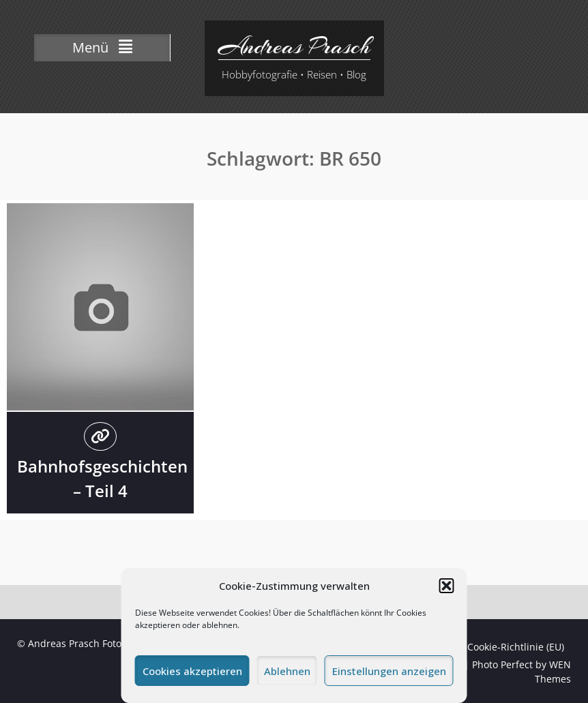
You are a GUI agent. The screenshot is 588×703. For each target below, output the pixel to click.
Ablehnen (287, 671)
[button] (447, 586)
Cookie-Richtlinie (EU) (516, 647)
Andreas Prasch (294, 46)
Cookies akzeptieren (192, 671)
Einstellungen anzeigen (389, 671)
